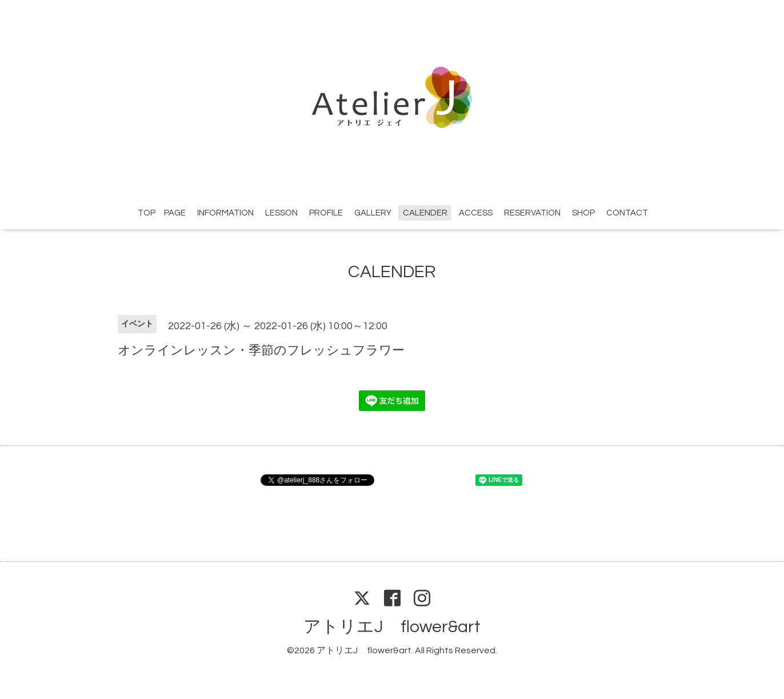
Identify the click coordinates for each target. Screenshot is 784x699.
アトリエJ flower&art (392, 627)
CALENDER (425, 213)
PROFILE (326, 213)
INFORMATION (225, 213)
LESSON (281, 213)
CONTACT (627, 213)
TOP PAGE (162, 213)
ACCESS (476, 213)
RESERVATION (532, 213)
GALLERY (373, 213)
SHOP (583, 213)
